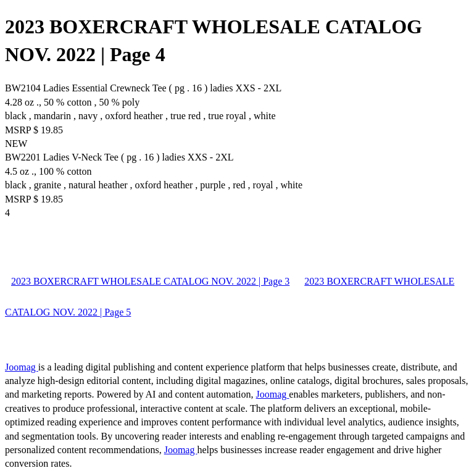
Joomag (22, 367)
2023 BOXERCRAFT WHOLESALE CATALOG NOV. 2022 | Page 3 (150, 281)
